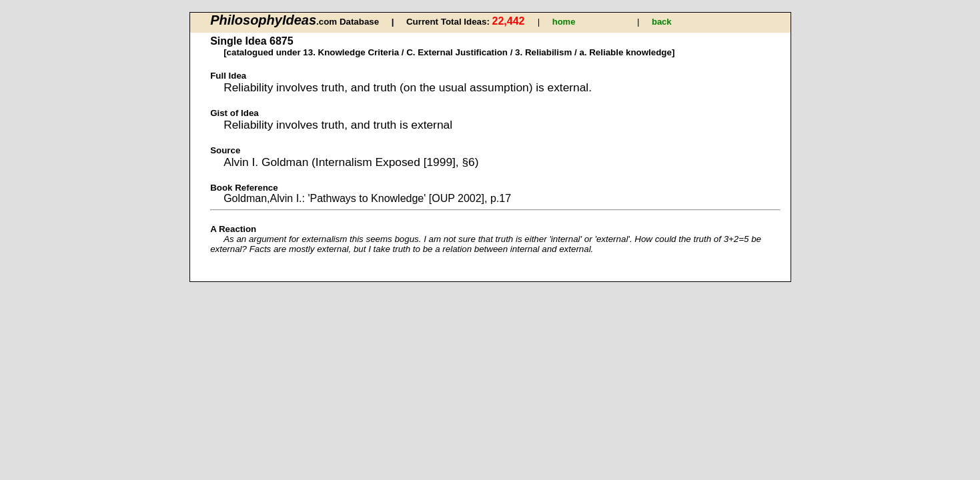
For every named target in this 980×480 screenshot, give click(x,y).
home (564, 22)
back (662, 22)
